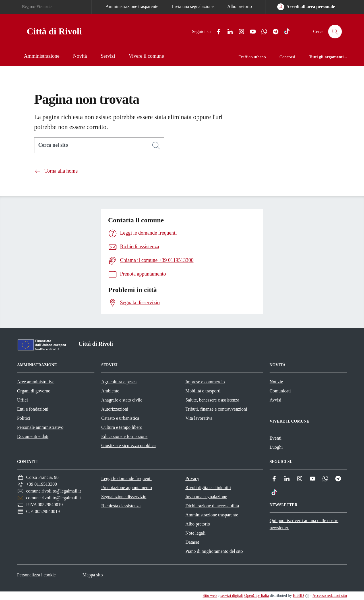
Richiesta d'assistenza (121, 506)
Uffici (22, 400)
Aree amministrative (36, 382)
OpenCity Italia (257, 596)
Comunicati (280, 391)
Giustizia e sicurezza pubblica (128, 445)
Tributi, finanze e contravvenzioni (216, 409)
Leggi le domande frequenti (126, 478)
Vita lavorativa (199, 418)
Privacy (192, 478)
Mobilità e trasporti (203, 391)
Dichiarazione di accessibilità (212, 506)
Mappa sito (93, 575)
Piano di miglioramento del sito (214, 551)
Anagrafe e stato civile (122, 400)
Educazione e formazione (124, 436)
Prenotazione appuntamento (127, 488)
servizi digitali (232, 596)
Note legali (196, 533)
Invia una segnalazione (193, 6)
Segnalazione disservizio (124, 497)
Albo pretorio (240, 6)
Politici (24, 418)
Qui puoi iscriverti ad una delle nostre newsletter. (304, 524)
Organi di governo (34, 391)
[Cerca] (156, 146)
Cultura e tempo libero (122, 427)
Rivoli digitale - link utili (208, 488)
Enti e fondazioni (33, 409)
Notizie (276, 382)
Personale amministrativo (40, 427)
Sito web (210, 596)
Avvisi (275, 400)
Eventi (276, 438)
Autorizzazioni (115, 409)
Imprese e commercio (205, 382)
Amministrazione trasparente (132, 6)
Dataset (192, 542)
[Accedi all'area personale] (306, 7)
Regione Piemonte (37, 7)
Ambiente (110, 391)
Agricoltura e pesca (119, 382)
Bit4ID (298, 596)
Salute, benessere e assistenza (212, 400)
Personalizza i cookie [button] (36, 575)
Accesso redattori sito (330, 596)
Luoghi (276, 447)
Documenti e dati (33, 436)
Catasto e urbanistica (120, 418)
